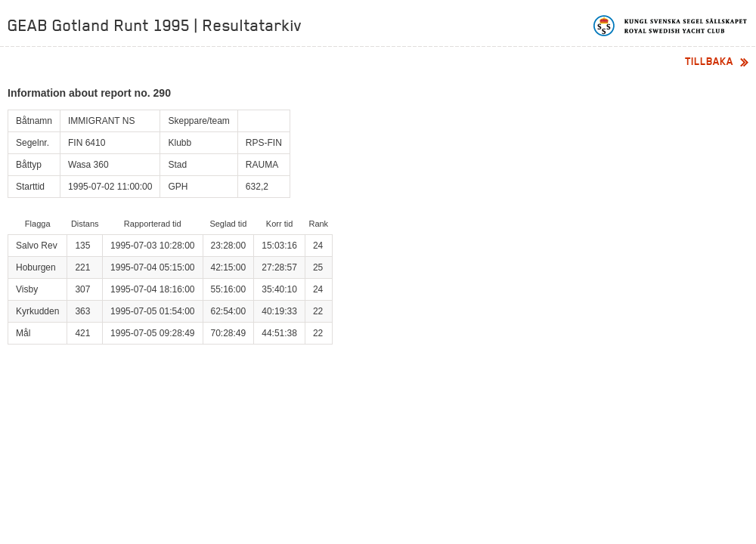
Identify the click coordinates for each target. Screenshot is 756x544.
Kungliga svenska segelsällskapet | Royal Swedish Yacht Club (671, 26)
